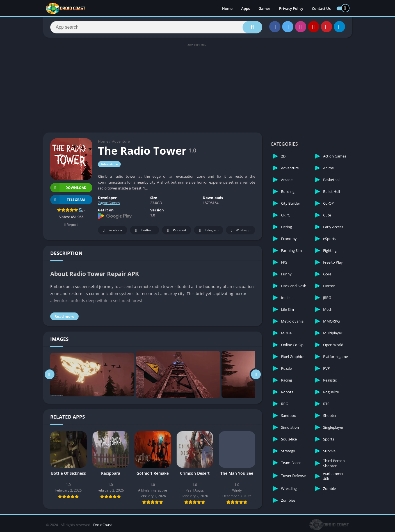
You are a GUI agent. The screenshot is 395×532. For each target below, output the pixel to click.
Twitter (142, 230)
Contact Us (321, 8)
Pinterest (176, 230)
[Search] (156, 27)
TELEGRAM (68, 200)
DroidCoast (103, 525)
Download (68, 188)
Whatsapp (240, 230)
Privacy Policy (291, 8)
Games (264, 8)
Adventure (121, 141)
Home (227, 8)
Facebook (112, 230)
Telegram (208, 230)
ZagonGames (109, 203)
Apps (246, 8)
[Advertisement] (198, 88)
